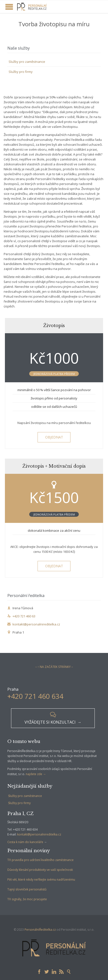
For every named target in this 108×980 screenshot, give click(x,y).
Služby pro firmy (21, 72)
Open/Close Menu (9, 7)
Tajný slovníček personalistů (27, 889)
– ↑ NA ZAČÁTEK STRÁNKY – (54, 667)
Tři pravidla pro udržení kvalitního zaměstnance (40, 860)
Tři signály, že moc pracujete (27, 899)
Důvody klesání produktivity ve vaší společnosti (40, 870)
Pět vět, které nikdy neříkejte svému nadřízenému (41, 880)
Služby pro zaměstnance (27, 62)
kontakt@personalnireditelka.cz (34, 624)
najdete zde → (36, 774)
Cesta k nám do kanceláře (25, 842)
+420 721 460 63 (21, 616)
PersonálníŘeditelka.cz (40, 930)
